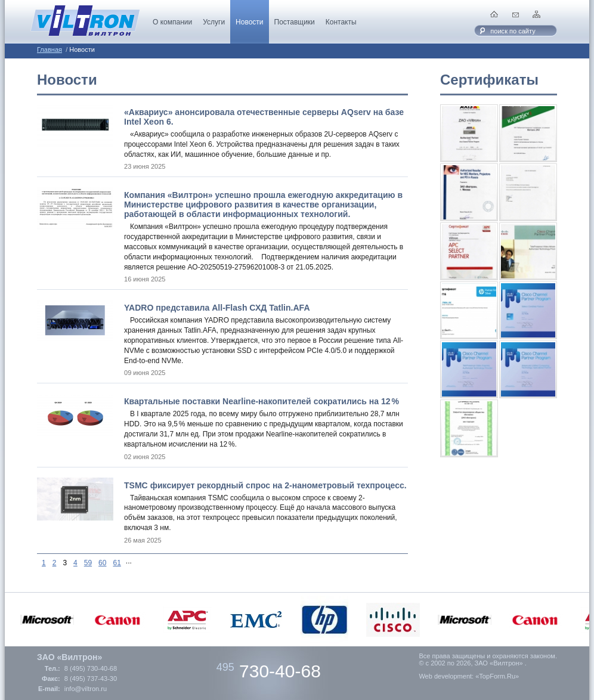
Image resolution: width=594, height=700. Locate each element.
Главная (49, 49)
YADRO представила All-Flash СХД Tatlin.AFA (217, 308)
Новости (249, 22)
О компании (172, 22)
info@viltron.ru (86, 689)
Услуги (214, 22)
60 (102, 563)
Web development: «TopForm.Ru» (469, 676)
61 (117, 563)
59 (88, 563)
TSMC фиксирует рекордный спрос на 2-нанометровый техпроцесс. (265, 485)
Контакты (341, 22)
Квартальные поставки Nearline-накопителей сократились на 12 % (262, 401)
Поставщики (295, 22)
